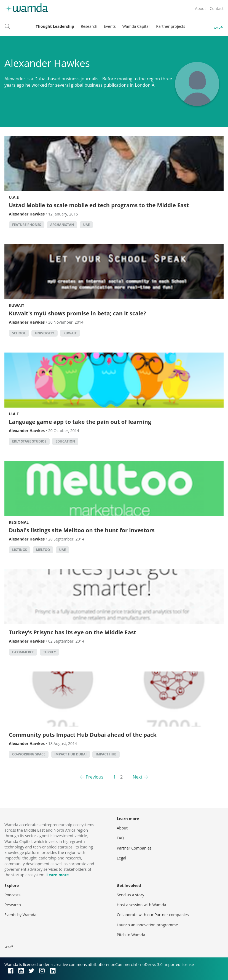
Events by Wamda (20, 915)
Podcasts (12, 895)
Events (110, 26)
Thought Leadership (55, 26)
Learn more (58, 875)
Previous (95, 777)
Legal (122, 858)
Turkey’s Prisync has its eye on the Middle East (73, 632)
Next (137, 777)
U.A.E (14, 197)
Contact (217, 8)
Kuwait (17, 305)
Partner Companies (134, 848)
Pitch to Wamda (131, 935)
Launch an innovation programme (147, 925)
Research (89, 26)
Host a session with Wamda (142, 905)
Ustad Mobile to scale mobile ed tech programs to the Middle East (99, 205)
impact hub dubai (71, 754)
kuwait (70, 333)
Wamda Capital (136, 26)
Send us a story (131, 895)
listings (19, 550)
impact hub (106, 754)
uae (86, 225)
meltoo (43, 550)
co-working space (29, 754)
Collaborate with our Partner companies (153, 915)
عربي (219, 26)
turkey (50, 652)
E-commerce (23, 652)
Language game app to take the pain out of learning (80, 422)
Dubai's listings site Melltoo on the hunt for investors (82, 530)
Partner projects (171, 26)
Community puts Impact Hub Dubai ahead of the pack (83, 735)
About (200, 8)
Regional (19, 522)
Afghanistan (62, 225)
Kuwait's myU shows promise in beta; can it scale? (77, 313)
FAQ (121, 838)
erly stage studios (29, 441)
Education (65, 441)
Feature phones (27, 225)
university (44, 333)
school (19, 333)
